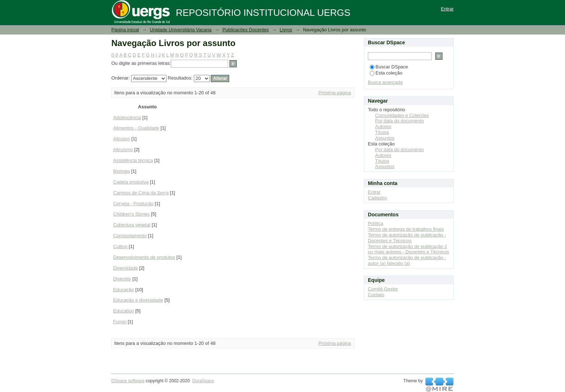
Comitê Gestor (383, 289)
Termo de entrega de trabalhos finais (406, 229)
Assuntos (385, 138)
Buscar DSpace (389, 67)
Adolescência (127, 118)
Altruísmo (123, 150)
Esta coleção (386, 73)
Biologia (121, 171)
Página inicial (125, 30)
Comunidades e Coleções (402, 115)
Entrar (447, 9)
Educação (124, 290)
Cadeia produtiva (131, 182)
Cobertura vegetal (132, 225)
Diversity (122, 279)
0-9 (115, 55)
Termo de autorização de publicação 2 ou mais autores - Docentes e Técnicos (408, 249)
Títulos (382, 132)
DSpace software (128, 381)
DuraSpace (203, 381)
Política (376, 223)
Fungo (120, 322)
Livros (286, 30)
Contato (376, 295)
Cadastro (377, 198)
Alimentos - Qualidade (136, 128)
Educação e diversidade (138, 300)
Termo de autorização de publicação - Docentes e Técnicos (407, 238)
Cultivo (120, 246)
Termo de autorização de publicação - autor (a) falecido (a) (407, 260)
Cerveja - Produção (133, 204)
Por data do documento (399, 121)
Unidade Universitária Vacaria (181, 30)
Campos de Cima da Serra (141, 193)
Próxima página (335, 93)
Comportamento (130, 236)
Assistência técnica (133, 160)
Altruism (122, 139)
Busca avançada (385, 82)
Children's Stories (131, 214)
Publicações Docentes (246, 30)
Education (124, 311)
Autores (383, 127)
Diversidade (126, 268)
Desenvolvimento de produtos (144, 257)
